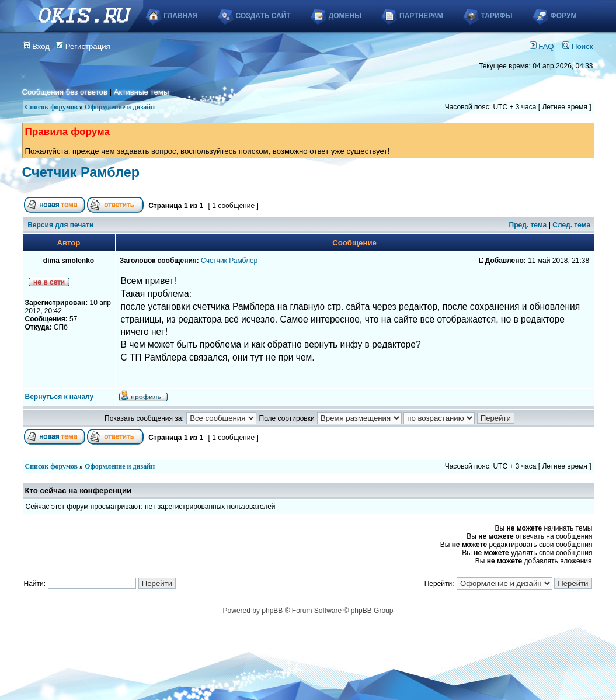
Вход (37, 46)
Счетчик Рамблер (81, 172)
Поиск (577, 46)
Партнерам (421, 16)
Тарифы (497, 16)
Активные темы (142, 92)
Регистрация (83, 46)
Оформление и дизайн (120, 107)
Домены (345, 16)
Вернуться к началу (60, 397)
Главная (180, 16)
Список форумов (52, 107)
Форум (564, 16)
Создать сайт (263, 16)
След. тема (571, 225)
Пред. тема (528, 225)
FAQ (542, 46)
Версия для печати (60, 225)
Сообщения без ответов (65, 92)
